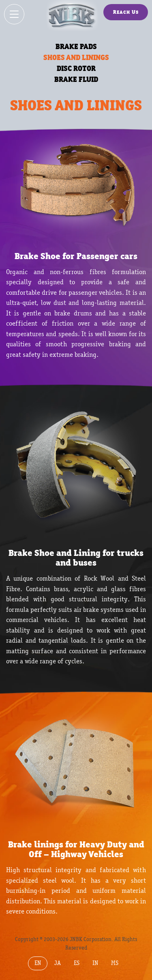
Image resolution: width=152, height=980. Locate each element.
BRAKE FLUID (76, 79)
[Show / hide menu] (14, 14)
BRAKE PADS (76, 46)
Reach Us (126, 12)
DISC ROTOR (76, 68)
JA (58, 963)
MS (115, 963)
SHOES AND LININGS (76, 57)
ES (77, 963)
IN (95, 963)
